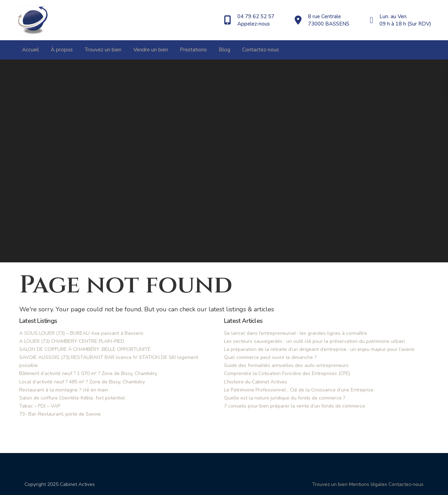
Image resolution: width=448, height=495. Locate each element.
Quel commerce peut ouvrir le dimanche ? (270, 357)
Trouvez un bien (103, 50)
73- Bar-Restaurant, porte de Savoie (60, 414)
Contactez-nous (261, 50)
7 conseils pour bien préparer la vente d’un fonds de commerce (295, 406)
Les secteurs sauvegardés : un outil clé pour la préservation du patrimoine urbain (314, 341)
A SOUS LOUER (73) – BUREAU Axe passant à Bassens (81, 333)
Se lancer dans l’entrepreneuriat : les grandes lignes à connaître (296, 333)
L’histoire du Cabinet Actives (255, 382)
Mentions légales (368, 484)
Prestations (193, 50)
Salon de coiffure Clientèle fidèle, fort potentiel (72, 398)
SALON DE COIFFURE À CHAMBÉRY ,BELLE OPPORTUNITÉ (85, 349)
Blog (225, 50)
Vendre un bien (151, 50)
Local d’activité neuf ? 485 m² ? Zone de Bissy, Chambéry (82, 382)
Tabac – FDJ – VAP (40, 406)
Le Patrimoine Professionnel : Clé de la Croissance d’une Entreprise (299, 390)
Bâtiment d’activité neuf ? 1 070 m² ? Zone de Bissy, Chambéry (88, 373)
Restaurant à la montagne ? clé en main (64, 390)
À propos (62, 50)
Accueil (30, 50)
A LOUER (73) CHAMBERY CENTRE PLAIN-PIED (72, 341)
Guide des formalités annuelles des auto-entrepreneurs (286, 365)
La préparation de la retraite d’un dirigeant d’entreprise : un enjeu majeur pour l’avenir (319, 349)
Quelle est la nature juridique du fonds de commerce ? (285, 398)
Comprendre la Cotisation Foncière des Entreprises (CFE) (287, 373)
